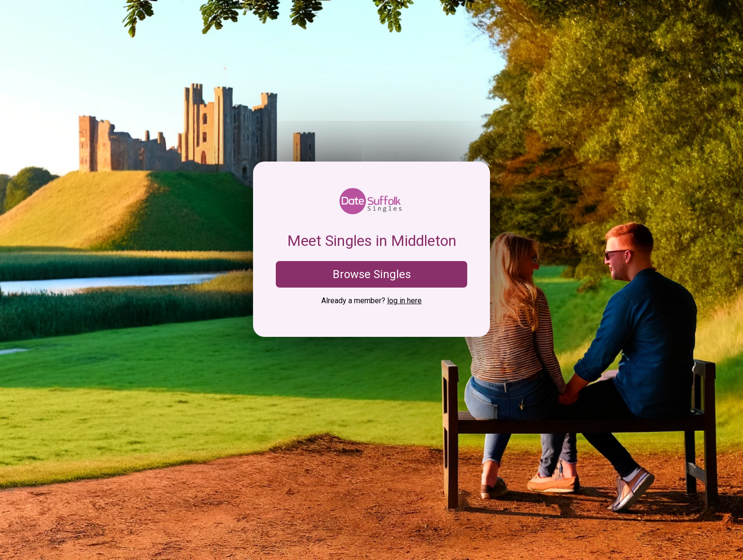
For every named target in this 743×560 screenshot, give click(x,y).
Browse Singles (372, 274)
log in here (404, 301)
